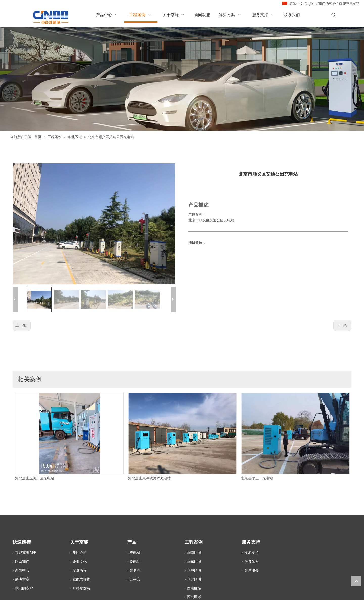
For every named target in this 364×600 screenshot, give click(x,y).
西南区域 (194, 588)
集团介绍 (80, 553)
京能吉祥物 (81, 579)
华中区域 (194, 571)
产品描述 (198, 205)
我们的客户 (327, 4)
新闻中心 (22, 571)
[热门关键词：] (334, 15)
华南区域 (194, 553)
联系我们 (22, 562)
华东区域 (194, 562)
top (356, 581)
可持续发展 (81, 588)
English (310, 4)
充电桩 (135, 553)
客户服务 (252, 571)
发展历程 (80, 571)
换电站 (135, 562)
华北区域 (194, 579)
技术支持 (252, 553)
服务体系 (252, 562)
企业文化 (80, 562)
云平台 (135, 579)
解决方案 (22, 579)
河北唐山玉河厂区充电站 (35, 478)
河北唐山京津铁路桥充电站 (149, 478)
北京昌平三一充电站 (257, 478)
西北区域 (194, 597)
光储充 (135, 571)
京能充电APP (349, 4)
